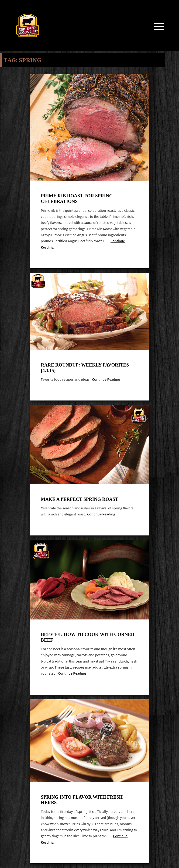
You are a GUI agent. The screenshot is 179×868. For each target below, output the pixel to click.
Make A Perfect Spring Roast (79, 499)
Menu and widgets (159, 33)
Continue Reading (106, 379)
